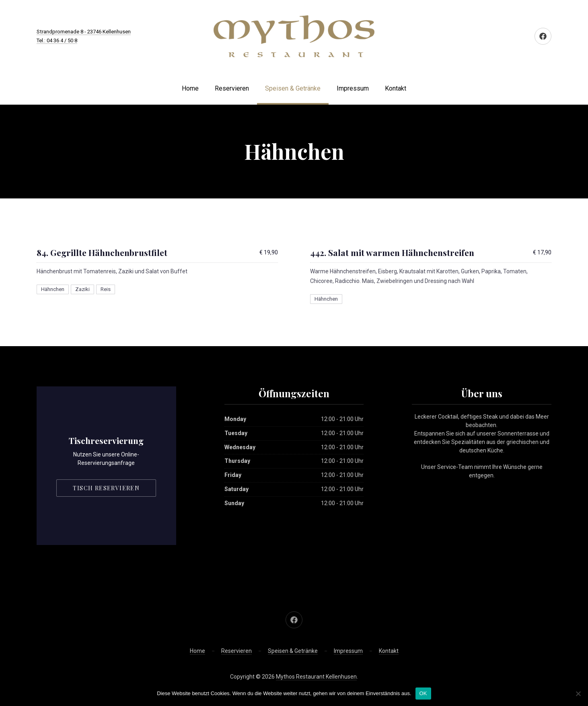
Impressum (353, 88)
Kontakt (396, 88)
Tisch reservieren (106, 488)
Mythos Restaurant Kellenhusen (316, 677)
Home (190, 88)
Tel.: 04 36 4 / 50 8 (57, 40)
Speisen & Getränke (293, 88)
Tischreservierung (106, 440)
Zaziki (82, 289)
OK (423, 693)
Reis (106, 289)
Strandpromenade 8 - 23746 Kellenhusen (84, 32)
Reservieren (232, 88)
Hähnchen (53, 289)
